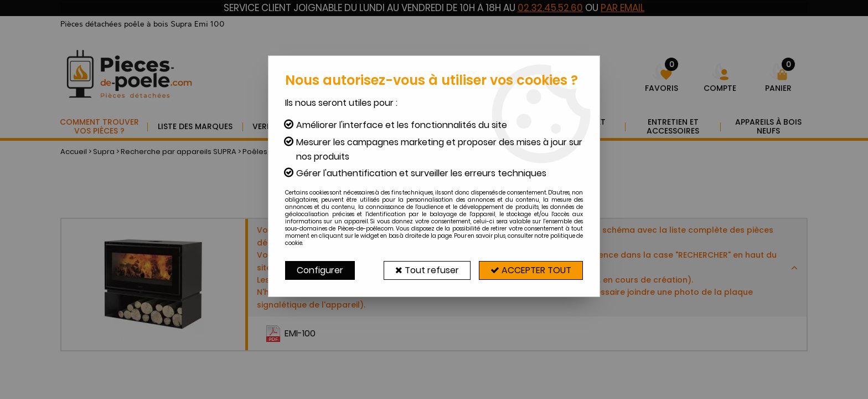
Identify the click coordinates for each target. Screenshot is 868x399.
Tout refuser (427, 270)
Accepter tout (531, 270)
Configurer (320, 270)
